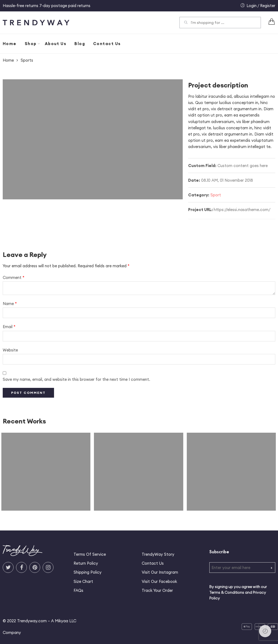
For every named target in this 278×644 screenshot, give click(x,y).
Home (10, 44)
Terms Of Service (90, 554)
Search (186, 23)
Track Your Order (157, 590)
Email (9, 327)
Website (10, 350)
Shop (31, 44)
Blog (80, 44)
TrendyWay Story (158, 554)
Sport (216, 195)
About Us (56, 44)
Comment (14, 277)
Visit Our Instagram (160, 572)
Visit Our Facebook (159, 581)
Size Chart (83, 581)
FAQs (78, 590)
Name (10, 304)
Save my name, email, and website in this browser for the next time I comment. (76, 379)
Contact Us (107, 44)
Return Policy (86, 563)
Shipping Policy (88, 572)
